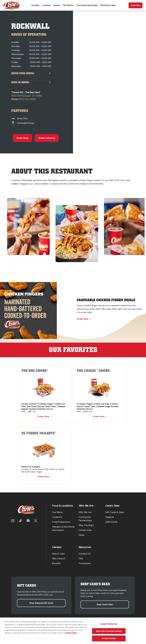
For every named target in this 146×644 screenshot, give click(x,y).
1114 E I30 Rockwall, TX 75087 (27, 96)
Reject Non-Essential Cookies (109, 633)
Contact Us (85, 554)
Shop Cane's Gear (105, 604)
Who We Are (68, 5)
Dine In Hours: (21, 82)
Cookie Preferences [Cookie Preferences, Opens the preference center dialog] (109, 626)
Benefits (56, 563)
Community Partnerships (87, 5)
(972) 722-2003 (27, 99)
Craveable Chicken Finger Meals (106, 300)
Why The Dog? (86, 525)
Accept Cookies (109, 641)
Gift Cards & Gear (108, 5)
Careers (57, 5)
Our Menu (35, 5)
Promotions (85, 563)
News (82, 535)
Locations (46, 5)
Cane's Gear (112, 506)
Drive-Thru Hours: (23, 73)
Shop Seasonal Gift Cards (41, 603)
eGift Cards (111, 522)
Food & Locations (63, 506)
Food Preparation (61, 522)
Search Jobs (59, 554)
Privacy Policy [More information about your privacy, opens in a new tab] (71, 635)
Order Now (135, 5)
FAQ (81, 558)
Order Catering (47, 138)
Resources (85, 547)
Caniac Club (85, 530)
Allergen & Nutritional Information (63, 528)
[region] (73, 229)
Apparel (110, 517)
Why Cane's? (59, 558)
